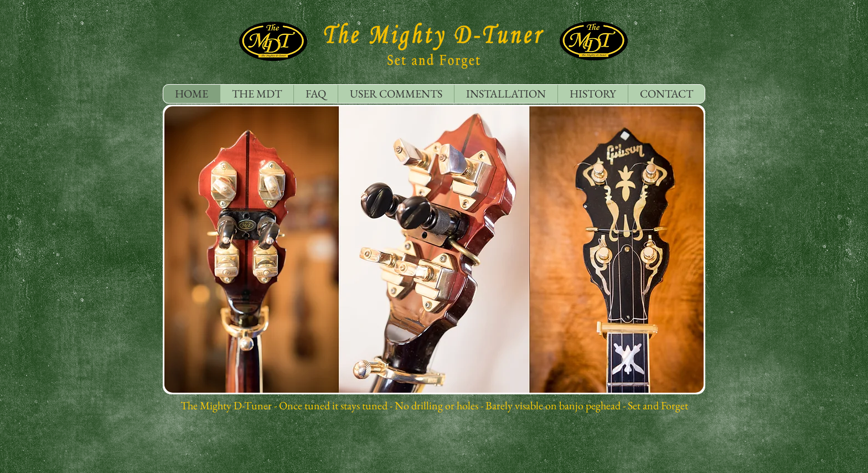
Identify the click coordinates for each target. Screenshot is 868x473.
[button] (434, 250)
